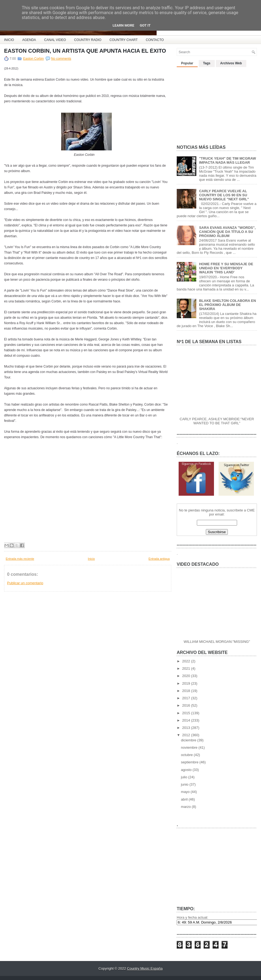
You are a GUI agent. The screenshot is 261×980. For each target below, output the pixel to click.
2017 (187, 698)
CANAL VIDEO (55, 40)
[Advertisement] (217, 104)
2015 (187, 713)
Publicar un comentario (25, 583)
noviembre (190, 747)
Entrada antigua (159, 559)
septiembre (190, 762)
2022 (187, 661)
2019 (187, 683)
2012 (187, 735)
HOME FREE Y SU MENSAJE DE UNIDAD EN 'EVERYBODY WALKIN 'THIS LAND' (226, 268)
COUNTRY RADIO (88, 40)
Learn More (123, 25)
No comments (61, 59)
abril (185, 799)
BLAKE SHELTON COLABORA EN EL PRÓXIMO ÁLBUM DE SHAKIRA (227, 305)
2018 (187, 691)
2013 (187, 728)
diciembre (189, 740)
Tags (207, 63)
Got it (145, 25)
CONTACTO (155, 40)
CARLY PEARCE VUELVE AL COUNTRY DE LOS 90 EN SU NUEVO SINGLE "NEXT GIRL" (224, 195)
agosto (187, 770)
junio (185, 784)
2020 (187, 676)
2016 (187, 705)
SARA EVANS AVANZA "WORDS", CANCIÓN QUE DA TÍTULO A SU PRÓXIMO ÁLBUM (227, 232)
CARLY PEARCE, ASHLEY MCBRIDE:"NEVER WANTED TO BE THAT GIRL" (217, 421)
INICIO (9, 40)
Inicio (91, 559)
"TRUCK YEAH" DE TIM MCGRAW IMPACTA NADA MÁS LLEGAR (227, 160)
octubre (187, 755)
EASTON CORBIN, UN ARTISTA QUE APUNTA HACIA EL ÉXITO (85, 51)
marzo (187, 807)
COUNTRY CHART (124, 40)
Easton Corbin (33, 59)
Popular (187, 63)
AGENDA (29, 40)
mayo (186, 792)
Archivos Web (231, 63)
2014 (187, 720)
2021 (187, 668)
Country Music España (145, 968)
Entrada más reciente (20, 559)
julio (185, 777)
